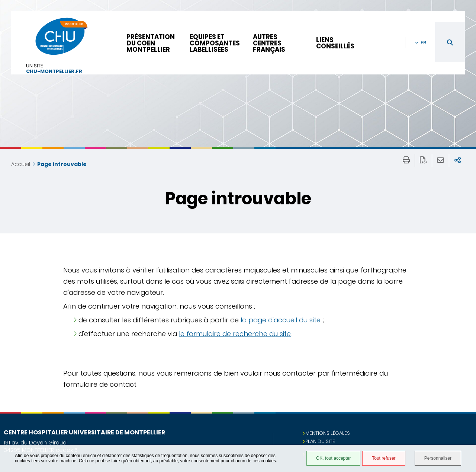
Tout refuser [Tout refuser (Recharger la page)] (384, 458)
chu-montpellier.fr (54, 72)
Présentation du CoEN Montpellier (151, 43)
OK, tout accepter (333, 458)
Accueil (21, 164)
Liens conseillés (335, 43)
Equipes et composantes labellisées (215, 43)
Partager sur (458, 160)
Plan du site (320, 441)
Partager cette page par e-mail (440, 160)
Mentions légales (328, 433)
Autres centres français (269, 43)
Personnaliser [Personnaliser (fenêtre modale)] (438, 458)
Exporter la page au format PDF (423, 160)
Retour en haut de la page (463, 427)
